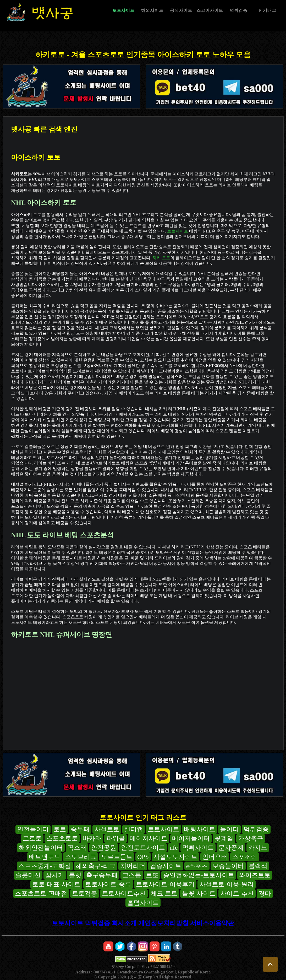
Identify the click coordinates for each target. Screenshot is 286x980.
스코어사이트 (210, 10)
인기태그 (267, 10)
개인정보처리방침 (163, 923)
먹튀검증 (239, 10)
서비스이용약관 (212, 923)
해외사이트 (152, 10)
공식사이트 (181, 10)
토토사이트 (123, 10)
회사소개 (124, 923)
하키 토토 (161, 258)
